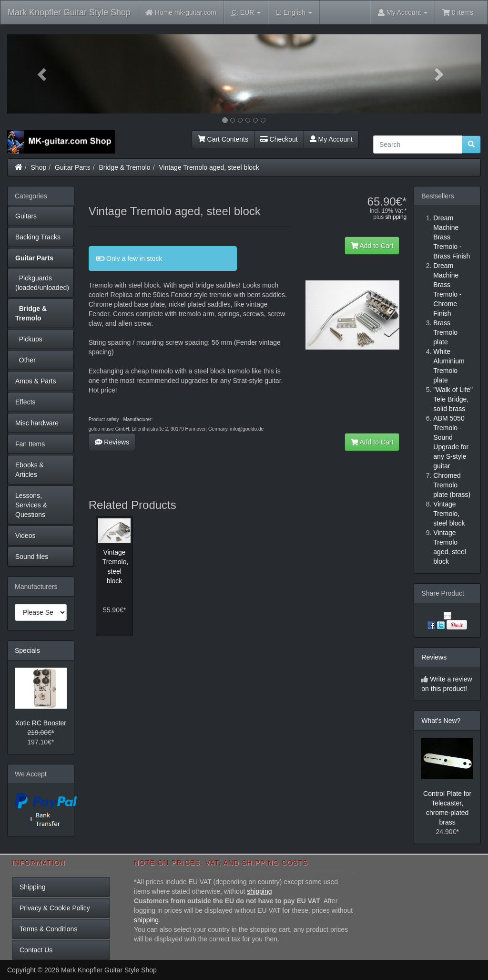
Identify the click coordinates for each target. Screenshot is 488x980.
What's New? (441, 721)
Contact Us (36, 950)
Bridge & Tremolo (125, 167)
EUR (246, 13)
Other (25, 360)
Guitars (26, 216)
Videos (25, 536)
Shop (39, 167)
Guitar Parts (73, 167)
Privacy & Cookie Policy (55, 908)
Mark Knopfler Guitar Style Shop (69, 12)
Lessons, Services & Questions (31, 505)
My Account (331, 139)
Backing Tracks (38, 237)
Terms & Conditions (48, 929)
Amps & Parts (36, 381)
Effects (25, 402)
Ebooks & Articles (30, 470)
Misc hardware (37, 423)
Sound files (32, 557)
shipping (396, 217)
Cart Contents (223, 139)
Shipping (33, 887)
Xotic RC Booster (41, 723)
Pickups (29, 339)
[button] (43, 74)
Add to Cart (372, 246)
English (294, 13)
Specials (27, 650)
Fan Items (30, 444)
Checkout (279, 139)
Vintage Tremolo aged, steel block (209, 167)
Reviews (112, 442)
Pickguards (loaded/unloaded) (42, 283)
